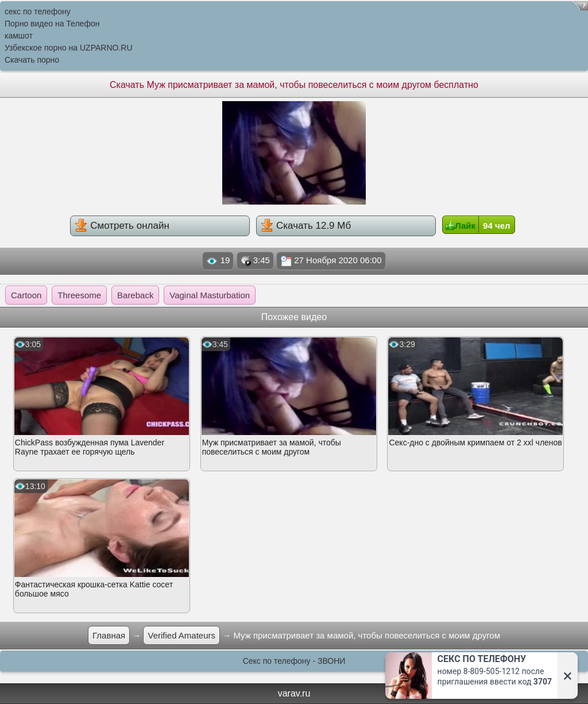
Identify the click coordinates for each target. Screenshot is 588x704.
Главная (109, 635)
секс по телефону (38, 11)
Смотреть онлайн (122, 225)
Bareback (135, 295)
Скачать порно (32, 60)
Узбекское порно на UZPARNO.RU (69, 48)
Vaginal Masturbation (210, 295)
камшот (19, 36)
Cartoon (26, 295)
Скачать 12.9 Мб (306, 225)
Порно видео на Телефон (52, 24)
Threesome (79, 295)
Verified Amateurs (181, 635)
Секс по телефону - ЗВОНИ (294, 661)
